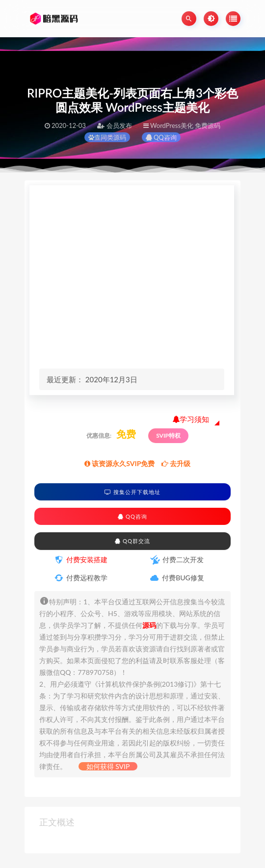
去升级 (176, 463)
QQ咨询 (161, 137)
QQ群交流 (132, 541)
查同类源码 (107, 137)
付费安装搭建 (87, 559)
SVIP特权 (168, 435)
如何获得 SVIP (108, 766)
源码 (149, 625)
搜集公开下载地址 (132, 492)
